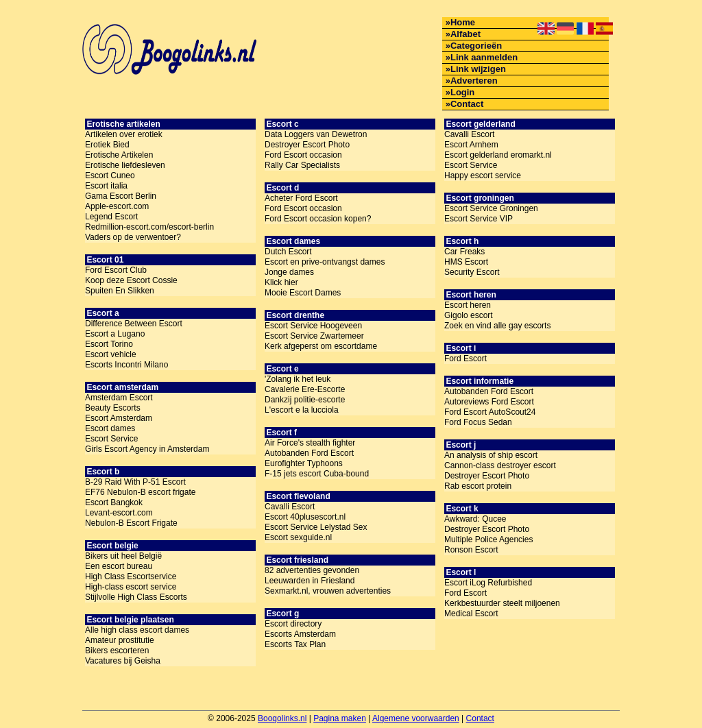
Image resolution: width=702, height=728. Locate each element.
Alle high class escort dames (137, 630)
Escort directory (293, 624)
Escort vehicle (111, 354)
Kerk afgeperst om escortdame (321, 346)
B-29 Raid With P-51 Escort (135, 482)
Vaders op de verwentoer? (133, 237)
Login (462, 92)
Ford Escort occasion (303, 155)
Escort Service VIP (479, 219)
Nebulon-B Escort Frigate (131, 523)
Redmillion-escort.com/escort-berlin (149, 227)
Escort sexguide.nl (298, 537)
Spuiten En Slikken (120, 291)
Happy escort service (483, 175)
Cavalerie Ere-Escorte (305, 389)
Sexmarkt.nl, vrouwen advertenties (328, 591)
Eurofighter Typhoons (304, 463)
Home (463, 22)
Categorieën (476, 46)
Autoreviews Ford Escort (489, 402)
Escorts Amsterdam (300, 634)
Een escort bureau (119, 566)
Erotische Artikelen (119, 155)
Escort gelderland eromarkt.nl (498, 155)
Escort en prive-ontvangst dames (325, 262)
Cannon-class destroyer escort (500, 465)
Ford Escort (465, 359)
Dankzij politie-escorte (305, 400)
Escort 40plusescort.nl (305, 517)
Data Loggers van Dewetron (316, 134)
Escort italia (106, 186)
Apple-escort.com (117, 206)
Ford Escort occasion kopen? (318, 219)
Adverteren (474, 81)
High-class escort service (131, 587)
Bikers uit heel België (123, 556)
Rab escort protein (478, 486)
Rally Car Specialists (302, 165)
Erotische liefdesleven (125, 165)
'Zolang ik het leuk (298, 379)
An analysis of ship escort (491, 455)
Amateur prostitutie (120, 640)
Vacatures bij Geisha (123, 661)
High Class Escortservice (131, 577)
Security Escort (472, 272)
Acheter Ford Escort (301, 198)
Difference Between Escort (134, 324)
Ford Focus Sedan (478, 422)
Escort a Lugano (115, 334)
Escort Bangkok (114, 502)
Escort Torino (109, 344)
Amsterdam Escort (119, 398)
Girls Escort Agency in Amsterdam (147, 449)
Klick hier (281, 282)
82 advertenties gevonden (312, 570)
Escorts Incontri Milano (126, 365)
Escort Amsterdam (119, 418)
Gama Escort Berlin (121, 196)
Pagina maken (340, 718)
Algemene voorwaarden (416, 718)
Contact (467, 104)
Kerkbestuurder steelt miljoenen (502, 603)
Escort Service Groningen (491, 208)
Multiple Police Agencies (488, 539)
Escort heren (468, 305)
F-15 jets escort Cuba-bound (317, 474)
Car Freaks (464, 252)
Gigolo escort (469, 315)
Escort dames (110, 428)
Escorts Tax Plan (295, 644)
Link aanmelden (484, 57)
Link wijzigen (478, 69)
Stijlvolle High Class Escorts (136, 597)
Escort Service (111, 439)
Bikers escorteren (117, 651)
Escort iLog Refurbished (488, 583)
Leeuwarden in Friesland (310, 581)
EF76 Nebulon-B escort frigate (140, 492)
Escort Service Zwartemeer (314, 336)
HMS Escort (466, 262)
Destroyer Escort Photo (307, 145)
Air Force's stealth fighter (310, 443)
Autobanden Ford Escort (309, 453)
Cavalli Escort (290, 507)
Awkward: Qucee (475, 519)
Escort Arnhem (471, 145)
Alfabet (465, 34)
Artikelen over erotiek (124, 134)
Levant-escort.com (119, 513)
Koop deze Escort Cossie (131, 280)
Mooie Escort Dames (303, 293)
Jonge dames (289, 272)
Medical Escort (471, 614)
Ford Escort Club (116, 270)
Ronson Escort (471, 550)
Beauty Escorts (113, 408)
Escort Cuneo (110, 175)
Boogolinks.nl (282, 718)
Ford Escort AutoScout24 (490, 412)
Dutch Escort (288, 252)
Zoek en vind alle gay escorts (497, 326)
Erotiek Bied (107, 145)
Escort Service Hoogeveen (313, 326)
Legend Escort (111, 217)
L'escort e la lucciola (302, 410)
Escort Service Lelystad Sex (316, 527)
